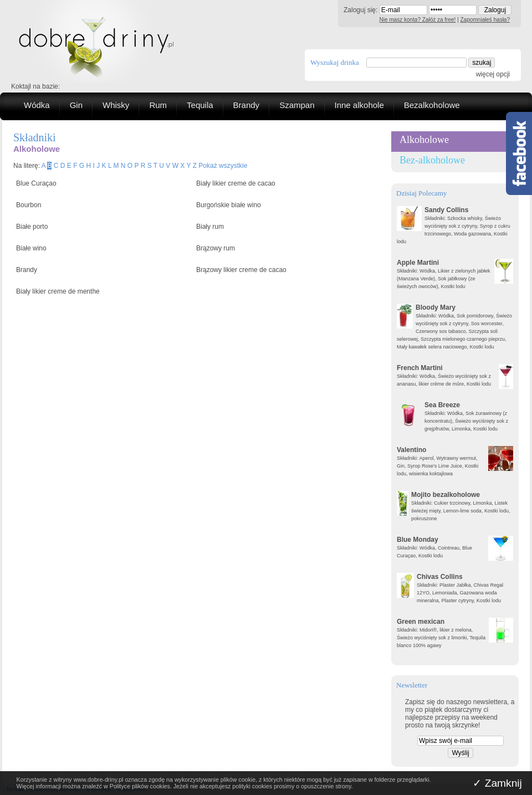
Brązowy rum (216, 248)
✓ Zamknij (497, 783)
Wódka (37, 105)
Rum (158, 105)
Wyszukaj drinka (335, 62)
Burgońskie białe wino (229, 205)
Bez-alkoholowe (432, 160)
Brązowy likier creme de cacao (241, 270)
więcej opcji (493, 74)
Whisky (116, 105)
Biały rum (210, 227)
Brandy (247, 105)
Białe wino (31, 248)
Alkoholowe (424, 140)
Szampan (297, 105)
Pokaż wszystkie (223, 166)
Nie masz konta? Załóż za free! (418, 20)
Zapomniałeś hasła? (485, 20)
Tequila (200, 105)
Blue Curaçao (36, 183)
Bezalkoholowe (432, 105)
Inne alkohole (359, 105)
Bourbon (29, 205)
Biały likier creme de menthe (58, 291)
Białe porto (32, 227)
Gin (76, 105)
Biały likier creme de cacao (236, 183)
